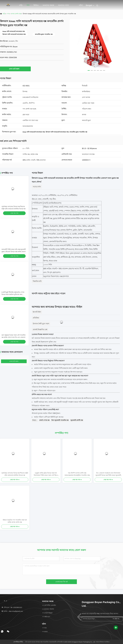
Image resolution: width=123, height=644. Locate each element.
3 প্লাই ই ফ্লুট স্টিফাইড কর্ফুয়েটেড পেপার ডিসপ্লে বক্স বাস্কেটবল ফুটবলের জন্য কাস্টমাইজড (13, 294)
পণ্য (28, 5)
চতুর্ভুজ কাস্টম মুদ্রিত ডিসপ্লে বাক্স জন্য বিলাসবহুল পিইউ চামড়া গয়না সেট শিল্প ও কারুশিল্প (46, 474)
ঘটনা (81, 5)
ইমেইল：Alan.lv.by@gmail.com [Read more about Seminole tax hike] (12, 611)
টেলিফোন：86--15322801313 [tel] (12, 607)
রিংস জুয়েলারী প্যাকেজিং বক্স (60, 420)
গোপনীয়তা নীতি (18, 642)
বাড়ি (21, 5)
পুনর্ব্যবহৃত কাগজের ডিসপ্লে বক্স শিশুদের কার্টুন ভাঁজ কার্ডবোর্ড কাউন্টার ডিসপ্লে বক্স (15, 474)
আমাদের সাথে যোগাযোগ (63, 6)
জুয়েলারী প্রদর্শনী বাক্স (77, 420)
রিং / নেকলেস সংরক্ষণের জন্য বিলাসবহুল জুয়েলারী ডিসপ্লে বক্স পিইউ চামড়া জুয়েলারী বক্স (108, 474)
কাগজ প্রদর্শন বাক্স (16, 14)
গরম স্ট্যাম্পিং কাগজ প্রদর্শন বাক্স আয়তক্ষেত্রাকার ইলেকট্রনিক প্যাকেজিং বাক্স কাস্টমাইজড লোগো (77, 474)
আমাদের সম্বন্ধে (48, 5)
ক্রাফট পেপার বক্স (44, 420)
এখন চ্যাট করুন (15, 69)
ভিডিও (36, 5)
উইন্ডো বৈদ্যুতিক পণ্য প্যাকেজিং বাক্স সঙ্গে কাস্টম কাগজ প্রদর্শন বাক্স (15, 521)
